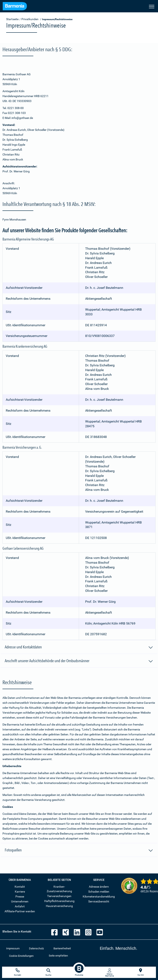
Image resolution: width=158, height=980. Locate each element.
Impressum (13, 948)
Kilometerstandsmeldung (99, 896)
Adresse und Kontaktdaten (79, 648)
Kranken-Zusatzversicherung (59, 889)
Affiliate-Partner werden (20, 911)
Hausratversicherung (59, 906)
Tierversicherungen (59, 896)
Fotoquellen (79, 851)
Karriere (20, 892)
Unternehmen (20, 901)
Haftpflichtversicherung (59, 901)
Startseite (12, 19)
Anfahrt (20, 906)
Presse (20, 896)
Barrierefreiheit (62, 948)
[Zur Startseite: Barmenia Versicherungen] (15, 7)
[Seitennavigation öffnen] (152, 6)
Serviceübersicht (99, 901)
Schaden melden (99, 892)
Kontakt (20, 887)
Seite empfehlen (58, 956)
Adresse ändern (99, 887)
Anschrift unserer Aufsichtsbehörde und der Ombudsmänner (79, 661)
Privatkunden (30, 19)
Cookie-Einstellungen (21, 956)
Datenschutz (36, 948)
